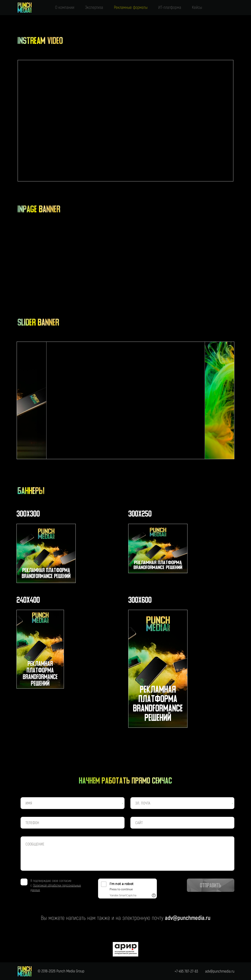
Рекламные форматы (131, 7)
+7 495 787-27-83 (186, 971)
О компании (65, 7)
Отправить (211, 886)
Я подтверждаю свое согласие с (56, 885)
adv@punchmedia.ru (188, 918)
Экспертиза (94, 7)
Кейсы (197, 7)
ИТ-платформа (170, 7)
